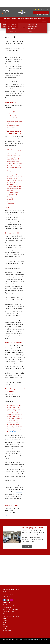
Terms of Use (31, 639)
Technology (21, 19)
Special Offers (38, 19)
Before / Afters (29, 19)
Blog (5, 625)
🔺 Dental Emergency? (6, 14)
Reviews (44, 19)
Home (5, 19)
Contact (44, 22)
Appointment (7, 630)
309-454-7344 (6, 12)
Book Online (27, 546)
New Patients (7, 22)
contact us (13, 432)
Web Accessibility (39, 639)
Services (14, 19)
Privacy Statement (23, 639)
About (9, 19)
